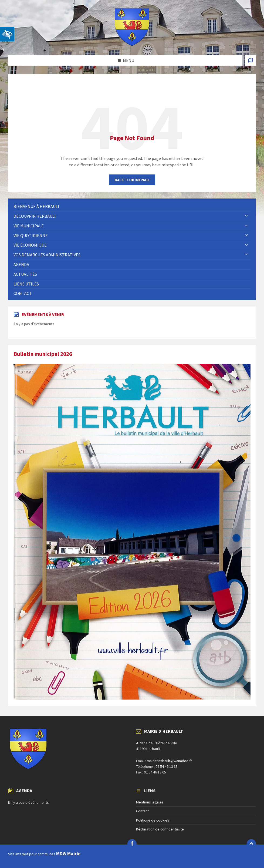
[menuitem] (132, 206)
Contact (142, 811)
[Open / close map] (251, 60)
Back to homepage (132, 180)
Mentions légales (150, 802)
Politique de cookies (153, 820)
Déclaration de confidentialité (160, 829)
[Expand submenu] (246, 216)
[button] (7, 34)
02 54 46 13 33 (167, 766)
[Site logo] (132, 44)
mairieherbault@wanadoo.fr (169, 761)
